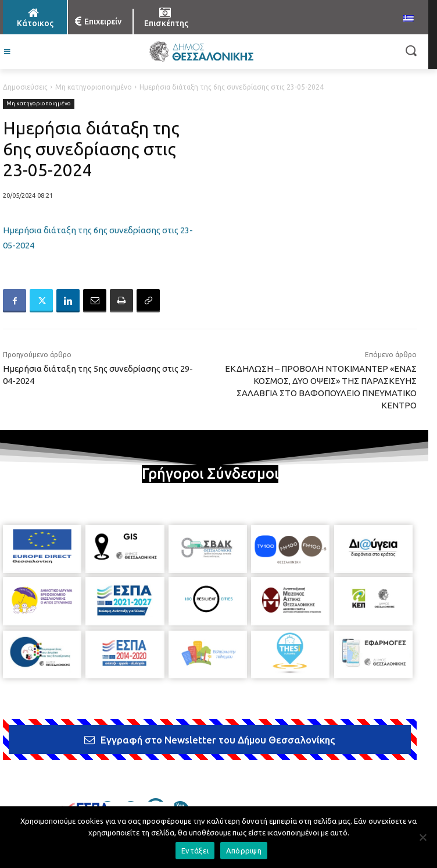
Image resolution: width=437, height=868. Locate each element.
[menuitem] (409, 19)
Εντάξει (195, 851)
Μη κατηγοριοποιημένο (94, 87)
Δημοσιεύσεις (25, 87)
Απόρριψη (244, 851)
